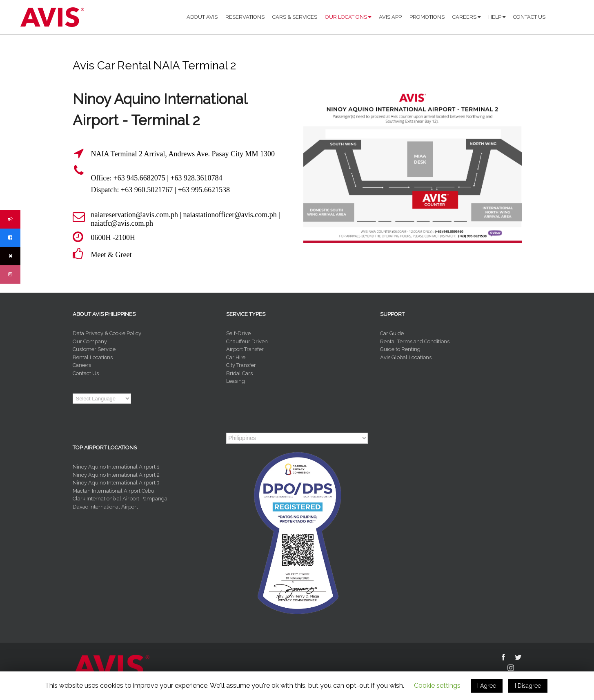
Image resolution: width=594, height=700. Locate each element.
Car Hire (236, 357)
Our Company (90, 341)
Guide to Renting (400, 349)
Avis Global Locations (406, 357)
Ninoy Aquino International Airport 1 (116, 467)
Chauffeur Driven (247, 341)
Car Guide (392, 333)
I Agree (487, 686)
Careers (82, 365)
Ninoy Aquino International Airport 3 (116, 483)
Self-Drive (238, 333)
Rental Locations (93, 357)
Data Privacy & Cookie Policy (107, 333)
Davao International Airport (105, 507)
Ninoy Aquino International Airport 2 (116, 475)
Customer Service (94, 349)
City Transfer (241, 365)
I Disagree (528, 686)
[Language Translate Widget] (102, 399)
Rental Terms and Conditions (415, 341)
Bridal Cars (239, 373)
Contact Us (86, 373)
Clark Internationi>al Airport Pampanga (120, 499)
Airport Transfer (245, 349)
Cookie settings (437, 686)
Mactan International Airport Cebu (113, 491)
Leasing (236, 381)
